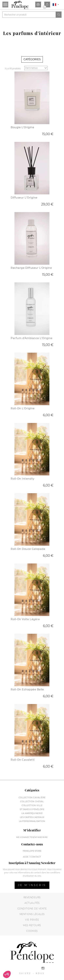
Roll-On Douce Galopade (28, 549)
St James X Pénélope (32, 809)
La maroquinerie (32, 813)
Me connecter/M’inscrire (32, 837)
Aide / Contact (32, 857)
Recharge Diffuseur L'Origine (31, 268)
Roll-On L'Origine (23, 408)
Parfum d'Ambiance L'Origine (32, 338)
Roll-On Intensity (23, 479)
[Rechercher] (29, 15)
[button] (7, 974)
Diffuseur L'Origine (24, 198)
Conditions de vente (32, 909)
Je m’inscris (32, 885)
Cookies (32, 931)
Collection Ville (32, 805)
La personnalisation (32, 821)
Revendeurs (32, 897)
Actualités (32, 903)
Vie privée (32, 920)
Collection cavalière (32, 798)
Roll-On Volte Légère (25, 619)
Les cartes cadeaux (32, 817)
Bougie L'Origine (22, 127)
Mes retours (32, 925)
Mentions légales (32, 914)
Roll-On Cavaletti (23, 760)
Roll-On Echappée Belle (27, 689)
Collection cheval (32, 801)
